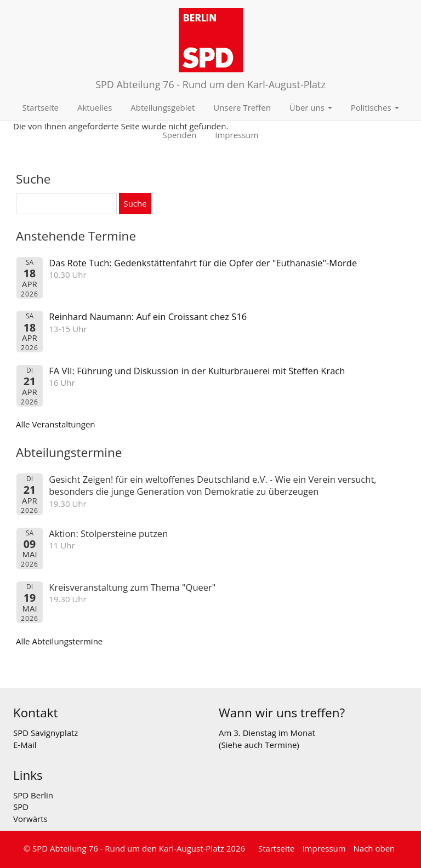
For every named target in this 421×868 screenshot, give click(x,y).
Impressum (237, 135)
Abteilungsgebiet (163, 107)
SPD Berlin (33, 795)
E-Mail (25, 745)
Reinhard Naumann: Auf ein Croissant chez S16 (148, 316)
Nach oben (374, 848)
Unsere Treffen (242, 107)
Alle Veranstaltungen (56, 424)
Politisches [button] (375, 107)
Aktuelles (95, 107)
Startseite (41, 107)
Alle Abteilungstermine (59, 641)
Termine (281, 745)
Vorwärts (30, 819)
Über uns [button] (311, 107)
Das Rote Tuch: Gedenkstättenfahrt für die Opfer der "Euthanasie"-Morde (203, 263)
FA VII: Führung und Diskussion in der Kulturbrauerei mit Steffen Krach (197, 371)
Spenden (180, 135)
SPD (21, 807)
